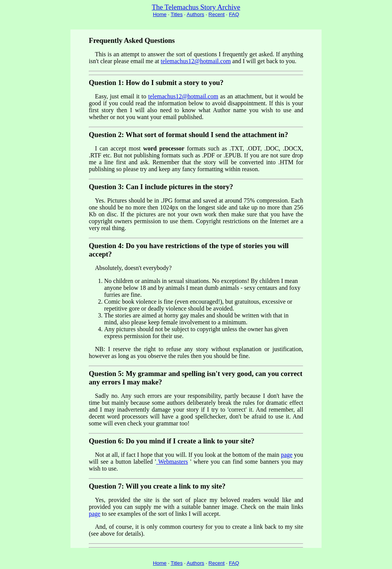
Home (160, 14)
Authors (196, 14)
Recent (217, 14)
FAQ (234, 14)
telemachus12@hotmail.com (196, 61)
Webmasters (172, 462)
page (287, 455)
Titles (177, 14)
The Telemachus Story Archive (196, 7)
